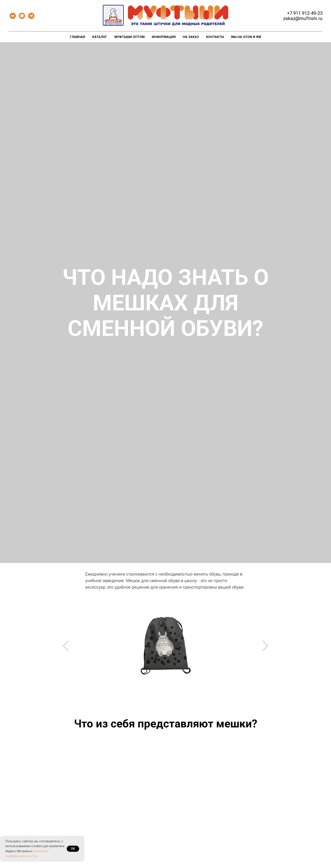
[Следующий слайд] (265, 646)
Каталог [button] (100, 37)
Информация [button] (164, 37)
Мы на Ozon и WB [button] (246, 37)
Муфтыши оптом (130, 37)
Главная (77, 37)
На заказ (191, 37)
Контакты (215, 37)
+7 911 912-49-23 (305, 13)
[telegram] (31, 16)
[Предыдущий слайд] (66, 646)
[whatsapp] (22, 16)
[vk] (13, 16)
